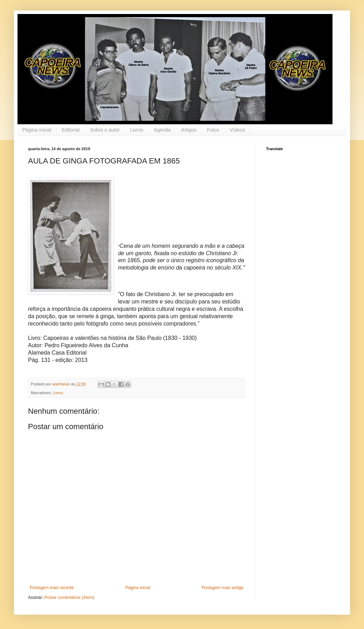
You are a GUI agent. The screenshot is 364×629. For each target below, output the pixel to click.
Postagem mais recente (52, 588)
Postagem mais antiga (222, 588)
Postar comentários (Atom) (69, 597)
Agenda (162, 130)
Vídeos (237, 130)
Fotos (213, 130)
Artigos (189, 130)
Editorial (71, 130)
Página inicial (37, 130)
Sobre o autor (105, 130)
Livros (137, 130)
